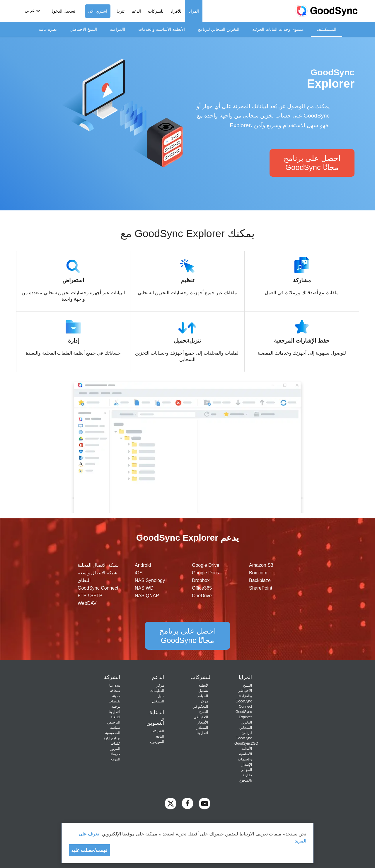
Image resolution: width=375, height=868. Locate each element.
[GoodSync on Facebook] (187, 803)
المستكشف (327, 29)
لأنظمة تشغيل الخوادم (203, 691)
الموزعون (157, 742)
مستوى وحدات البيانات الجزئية (278, 29)
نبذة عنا (115, 685)
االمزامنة (117, 29)
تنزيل (120, 11)
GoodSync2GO (246, 743)
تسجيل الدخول (63, 11)
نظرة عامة (48, 29)
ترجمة (116, 707)
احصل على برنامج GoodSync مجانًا (312, 163)
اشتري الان (98, 11)
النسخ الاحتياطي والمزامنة (245, 691)
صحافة (115, 691)
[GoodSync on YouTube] (204, 803)
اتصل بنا (202, 733)
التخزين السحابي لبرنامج (219, 29)
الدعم (136, 11)
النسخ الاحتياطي (83, 29)
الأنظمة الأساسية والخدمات (162, 29)
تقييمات (114, 701)
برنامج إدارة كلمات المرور (112, 743)
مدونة (116, 696)
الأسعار (203, 722)
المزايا (194, 11)
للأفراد (176, 11)
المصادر (202, 728)
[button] (32, 11)
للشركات (156, 11)
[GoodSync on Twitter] (171, 803)
